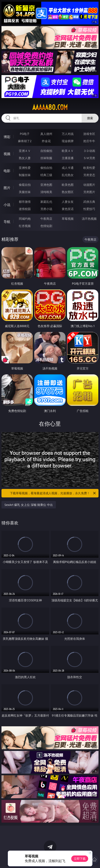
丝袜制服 (46, 158)
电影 (7, 171)
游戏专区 (89, 134)
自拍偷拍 (46, 151)
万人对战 (68, 134)
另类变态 (89, 175)
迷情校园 (25, 209)
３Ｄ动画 (89, 151)
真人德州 (46, 134)
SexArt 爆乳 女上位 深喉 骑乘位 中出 (29, 505)
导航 (7, 222)
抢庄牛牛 (89, 141)
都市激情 (25, 202)
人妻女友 (68, 202)
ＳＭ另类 (89, 158)
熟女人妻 (25, 158)
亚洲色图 (46, 185)
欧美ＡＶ (68, 151)
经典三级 (46, 175)
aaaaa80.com (50, 107)
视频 (7, 154)
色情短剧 (46, 226)
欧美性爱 (89, 168)
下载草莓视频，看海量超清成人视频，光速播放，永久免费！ (53, 493)
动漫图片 (89, 185)
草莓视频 (68, 219)
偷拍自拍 (46, 168)
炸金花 (46, 141)
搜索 (90, 118)
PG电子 (25, 134)
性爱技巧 (89, 209)
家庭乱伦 (46, 202)
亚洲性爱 (25, 168)
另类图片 (89, 192)
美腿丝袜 (25, 192)
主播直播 (68, 158)
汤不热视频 (89, 219)
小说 (7, 205)
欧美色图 (68, 185)
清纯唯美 (46, 192)
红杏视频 (25, 226)
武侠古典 (89, 202)
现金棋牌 (68, 141)
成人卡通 (68, 168)
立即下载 (80, 859)
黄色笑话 (68, 209)
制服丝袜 (25, 175)
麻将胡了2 (25, 141)
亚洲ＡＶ (25, 151)
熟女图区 (68, 192)
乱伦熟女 (68, 175)
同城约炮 (25, 219)
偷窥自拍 (25, 185)
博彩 (7, 137)
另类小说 (46, 209)
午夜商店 (46, 219)
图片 (7, 188)
